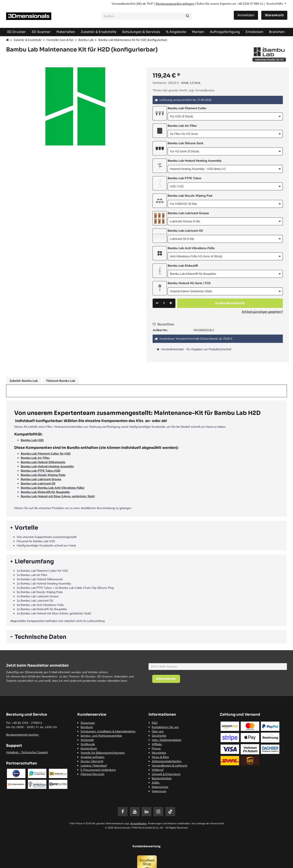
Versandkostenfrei (124, 4)
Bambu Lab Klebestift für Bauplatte (45, 492)
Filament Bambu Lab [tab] (61, 381)
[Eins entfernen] (157, 303)
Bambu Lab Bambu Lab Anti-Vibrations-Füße (52, 488)
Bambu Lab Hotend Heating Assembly (47, 466)
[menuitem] (225, 32)
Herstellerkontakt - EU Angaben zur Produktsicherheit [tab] (197, 349)
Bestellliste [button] (163, 324)
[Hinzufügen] (171, 303)
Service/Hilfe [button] (275, 4)
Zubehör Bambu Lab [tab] (24, 381)
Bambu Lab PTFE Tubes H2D (41, 471)
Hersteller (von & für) (60, 40)
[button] (230, 303)
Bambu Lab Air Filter (35, 458)
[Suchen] (188, 16)
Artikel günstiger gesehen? (262, 312)
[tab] (146, 528)
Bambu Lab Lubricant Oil (38, 483)
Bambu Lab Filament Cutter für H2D (46, 454)
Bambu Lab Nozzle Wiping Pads (43, 475)
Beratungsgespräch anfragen (175, 4)
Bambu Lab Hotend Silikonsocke (43, 462)
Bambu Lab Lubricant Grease (41, 479)
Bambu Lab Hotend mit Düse (41, 496)
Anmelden (246, 15)
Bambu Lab (86, 40)
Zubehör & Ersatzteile (28, 40)
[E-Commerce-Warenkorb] (274, 15)
